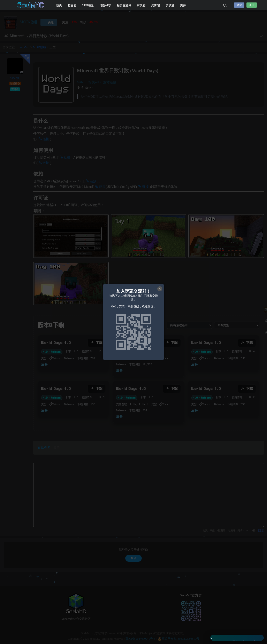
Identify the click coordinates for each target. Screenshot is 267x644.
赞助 (183, 5)
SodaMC (31, 5)
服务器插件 (124, 5)
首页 (59, 5)
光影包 (156, 5)
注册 (252, 5)
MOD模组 (88, 5)
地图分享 (105, 5)
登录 (239, 5)
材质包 (141, 5)
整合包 (72, 5)
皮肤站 (170, 5)
